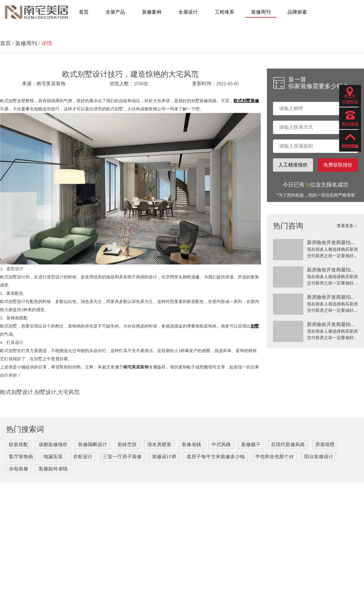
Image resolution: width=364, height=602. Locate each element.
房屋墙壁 (325, 444)
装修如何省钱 (53, 469)
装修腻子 (251, 444)
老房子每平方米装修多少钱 (216, 457)
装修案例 (152, 12)
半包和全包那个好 (275, 457)
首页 (84, 12)
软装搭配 (19, 444)
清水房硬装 (159, 444)
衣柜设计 (83, 457)
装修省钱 (191, 444)
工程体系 (224, 12)
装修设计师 (164, 457)
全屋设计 (188, 12)
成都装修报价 (53, 444)
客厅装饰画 (21, 457)
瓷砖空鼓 (127, 444)
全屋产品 (115, 12)
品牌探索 (297, 12)
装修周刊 (261, 12)
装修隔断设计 (93, 444)
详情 (47, 43)
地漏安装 (53, 457)
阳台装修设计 (319, 457)
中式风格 (221, 444)
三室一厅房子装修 (122, 457)
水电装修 (19, 469)
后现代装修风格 (288, 444)
